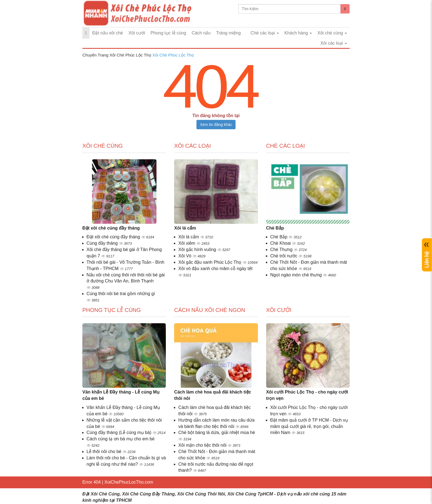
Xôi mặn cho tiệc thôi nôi (203, 445)
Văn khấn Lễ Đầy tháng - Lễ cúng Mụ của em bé (121, 395)
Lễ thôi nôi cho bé (105, 452)
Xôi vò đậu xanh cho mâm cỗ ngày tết (215, 269)
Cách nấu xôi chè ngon (210, 310)
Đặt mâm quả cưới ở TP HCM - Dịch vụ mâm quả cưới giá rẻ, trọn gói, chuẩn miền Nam (309, 426)
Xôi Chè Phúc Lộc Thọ (173, 55)
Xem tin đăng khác (216, 125)
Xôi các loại (192, 146)
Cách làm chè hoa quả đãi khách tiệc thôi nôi (213, 395)
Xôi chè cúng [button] (332, 33)
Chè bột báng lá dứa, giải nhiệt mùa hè (217, 432)
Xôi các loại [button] (334, 43)
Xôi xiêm (187, 243)
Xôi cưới (137, 33)
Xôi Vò (185, 256)
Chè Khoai (281, 243)
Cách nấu (201, 33)
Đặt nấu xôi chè (108, 33)
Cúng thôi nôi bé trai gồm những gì (121, 294)
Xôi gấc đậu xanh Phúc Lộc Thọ (210, 262)
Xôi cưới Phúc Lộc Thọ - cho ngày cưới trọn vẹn (307, 395)
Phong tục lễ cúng (168, 33)
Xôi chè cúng (103, 146)
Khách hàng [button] (298, 33)
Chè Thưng (282, 250)
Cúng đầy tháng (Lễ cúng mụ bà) (120, 432)
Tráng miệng (228, 33)
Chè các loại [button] (265, 33)
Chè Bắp (275, 228)
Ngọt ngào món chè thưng (297, 275)
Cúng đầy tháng (103, 243)
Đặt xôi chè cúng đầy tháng (111, 228)
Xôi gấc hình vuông (198, 250)
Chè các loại (286, 146)
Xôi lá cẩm (185, 228)
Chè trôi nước (284, 256)
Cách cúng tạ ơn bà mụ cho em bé (121, 439)
